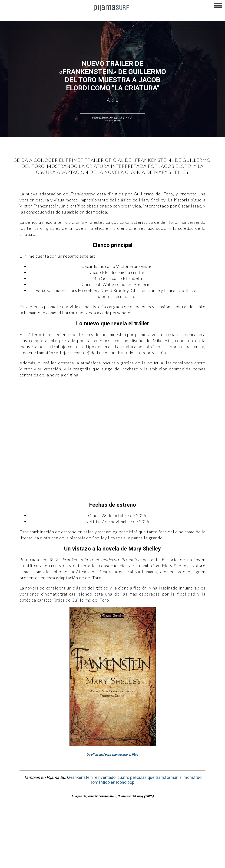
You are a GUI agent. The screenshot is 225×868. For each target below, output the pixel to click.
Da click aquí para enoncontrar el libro (113, 755)
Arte (112, 100)
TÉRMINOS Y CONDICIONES (89, 846)
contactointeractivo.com (193, 854)
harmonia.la (165, 854)
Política (127, 820)
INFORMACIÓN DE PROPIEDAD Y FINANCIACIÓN (98, 854)
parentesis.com (143, 854)
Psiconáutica (145, 820)
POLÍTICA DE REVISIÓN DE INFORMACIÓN (166, 846)
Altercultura (10, 820)
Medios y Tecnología (75, 820)
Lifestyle (214, 820)
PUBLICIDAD (59, 846)
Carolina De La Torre (116, 118)
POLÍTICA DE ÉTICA (123, 846)
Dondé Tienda (11, 862)
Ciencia (37, 820)
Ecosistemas (183, 820)
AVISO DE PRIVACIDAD (17, 846)
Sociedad (164, 820)
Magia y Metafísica (105, 820)
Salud (200, 820)
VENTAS (41, 846)
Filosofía (52, 820)
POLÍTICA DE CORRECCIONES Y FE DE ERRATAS (33, 854)
